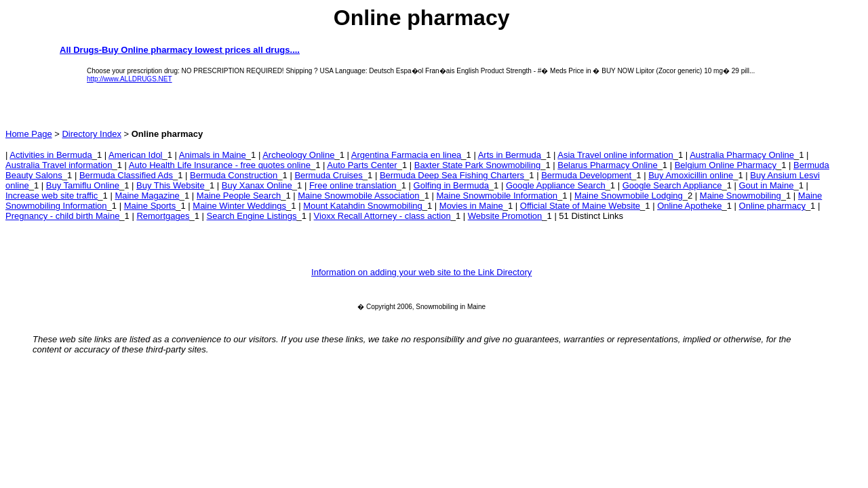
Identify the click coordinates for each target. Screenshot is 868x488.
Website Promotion (505, 216)
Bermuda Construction (234, 175)
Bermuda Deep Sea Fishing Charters (452, 175)
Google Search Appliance (672, 185)
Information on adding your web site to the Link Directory (421, 272)
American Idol (135, 155)
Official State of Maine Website (580, 206)
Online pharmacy (772, 206)
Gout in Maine (766, 185)
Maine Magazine (147, 196)
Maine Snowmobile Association (358, 196)
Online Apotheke (689, 206)
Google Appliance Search (556, 185)
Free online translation (353, 185)
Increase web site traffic (52, 196)
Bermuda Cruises (328, 175)
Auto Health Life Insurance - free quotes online (220, 165)
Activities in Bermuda (51, 155)
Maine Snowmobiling (741, 196)
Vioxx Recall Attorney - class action (382, 216)
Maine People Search (239, 196)
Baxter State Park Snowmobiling (477, 165)
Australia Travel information (59, 165)
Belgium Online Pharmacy (726, 165)
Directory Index (91, 134)
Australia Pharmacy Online (742, 155)
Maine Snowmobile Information (497, 196)
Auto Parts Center (362, 165)
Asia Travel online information (615, 155)
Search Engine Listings (252, 216)
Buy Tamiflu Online (83, 185)
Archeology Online (298, 155)
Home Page (29, 134)
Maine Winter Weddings (239, 206)
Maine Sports (150, 206)
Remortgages (163, 216)
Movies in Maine (471, 206)
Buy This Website (171, 185)
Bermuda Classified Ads (126, 175)
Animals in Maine (213, 155)
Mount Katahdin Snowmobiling (363, 206)
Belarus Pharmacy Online (607, 165)
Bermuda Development (586, 175)
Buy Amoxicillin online (691, 175)
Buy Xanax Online (257, 185)
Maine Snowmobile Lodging (629, 196)
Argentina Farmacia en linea (407, 155)
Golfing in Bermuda (451, 185)
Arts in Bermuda (510, 155)
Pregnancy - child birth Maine (62, 216)
